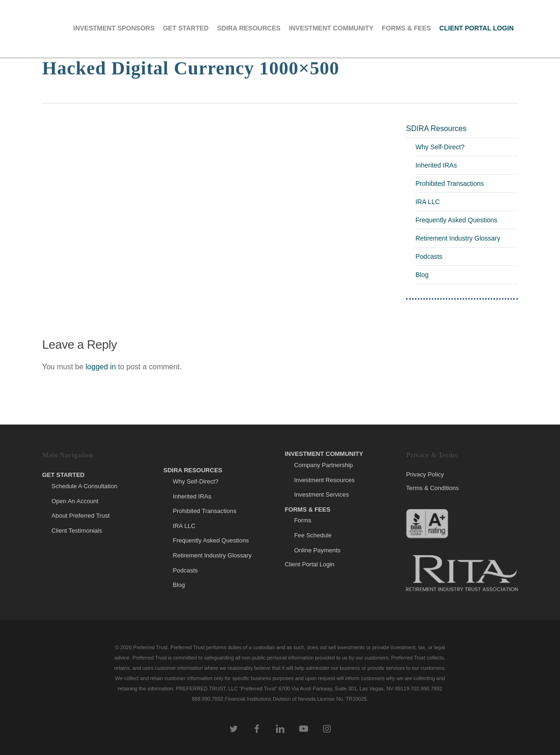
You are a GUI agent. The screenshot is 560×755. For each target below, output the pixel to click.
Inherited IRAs (436, 165)
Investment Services (322, 495)
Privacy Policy (425, 475)
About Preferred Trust (80, 516)
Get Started (63, 475)
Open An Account (75, 501)
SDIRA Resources (436, 128)
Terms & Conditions (433, 488)
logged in (101, 367)
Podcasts (429, 257)
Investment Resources (324, 480)
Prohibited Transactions (450, 183)
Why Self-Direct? (440, 147)
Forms (303, 520)
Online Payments (317, 550)
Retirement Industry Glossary (458, 238)
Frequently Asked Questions (456, 220)
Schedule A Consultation (84, 486)
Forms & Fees (308, 509)
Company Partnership (324, 465)
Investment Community (324, 454)
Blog (422, 275)
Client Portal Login (310, 564)
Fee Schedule (313, 535)
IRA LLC (428, 202)
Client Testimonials (77, 531)
